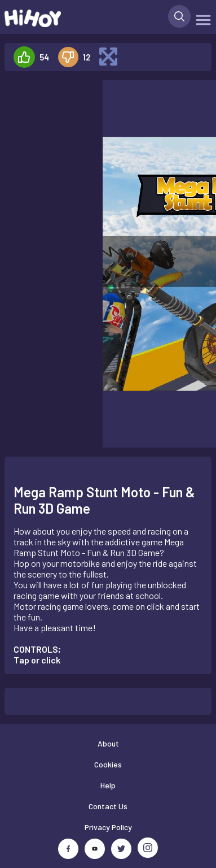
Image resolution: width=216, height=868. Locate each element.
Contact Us (108, 806)
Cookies (108, 764)
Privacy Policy (108, 827)
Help (108, 785)
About (108, 743)
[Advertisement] (49, 116)
